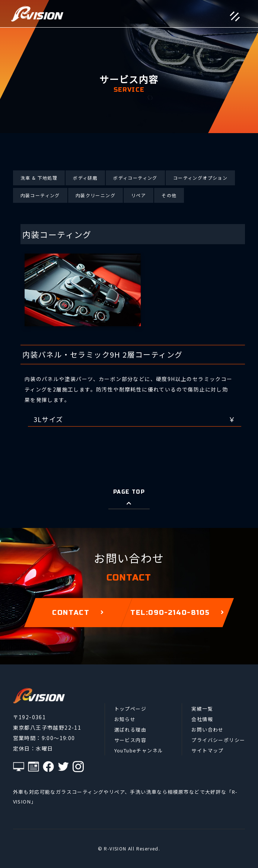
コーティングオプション (200, 178)
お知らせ (125, 719)
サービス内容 (130, 740)
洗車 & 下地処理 (39, 178)
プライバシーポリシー (218, 740)
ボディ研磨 (85, 178)
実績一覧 (202, 709)
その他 (169, 195)
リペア (138, 195)
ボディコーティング (135, 178)
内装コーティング (40, 195)
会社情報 (202, 719)
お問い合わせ (207, 729)
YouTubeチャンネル (139, 750)
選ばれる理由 (130, 729)
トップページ (130, 709)
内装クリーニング (95, 195)
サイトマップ (207, 750)
